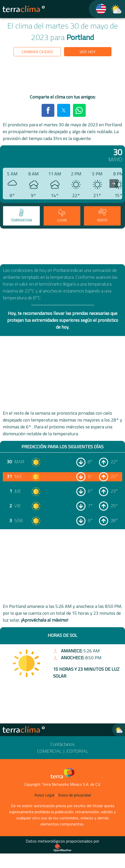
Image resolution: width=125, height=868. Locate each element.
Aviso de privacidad (74, 795)
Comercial (49, 751)
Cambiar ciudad (37, 52)
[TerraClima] (98, 9)
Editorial (77, 751)
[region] (62, 76)
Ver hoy (88, 52)
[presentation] (114, 184)
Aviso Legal (44, 795)
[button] (48, 110)
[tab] (21, 216)
